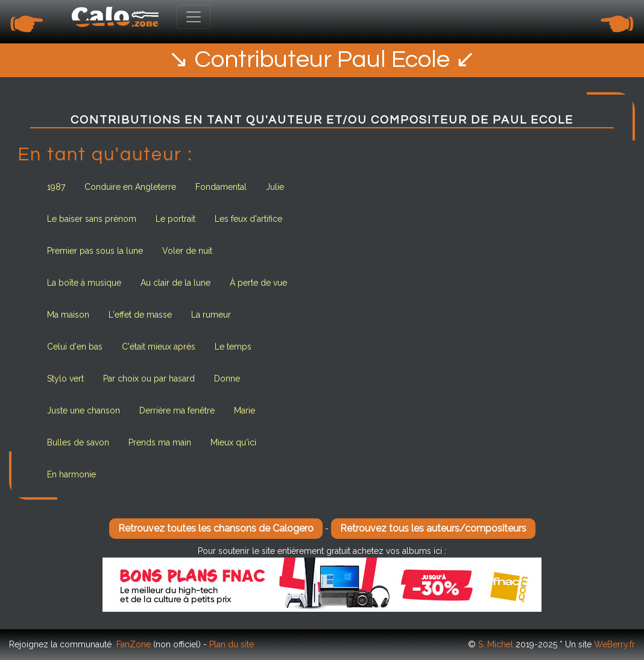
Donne (227, 379)
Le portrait (175, 219)
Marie (245, 410)
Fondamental (221, 187)
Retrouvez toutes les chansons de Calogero (216, 528)
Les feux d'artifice (248, 219)
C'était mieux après (159, 347)
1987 (56, 187)
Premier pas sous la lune (95, 251)
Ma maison (68, 315)
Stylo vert (65, 379)
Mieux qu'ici (233, 442)
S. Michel (496, 644)
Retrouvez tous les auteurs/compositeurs (433, 528)
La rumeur (211, 315)
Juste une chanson (84, 410)
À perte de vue (258, 283)
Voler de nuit (187, 251)
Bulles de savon (78, 442)
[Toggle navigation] (194, 17)
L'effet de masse (140, 315)
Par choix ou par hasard (149, 379)
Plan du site (232, 644)
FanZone (134, 644)
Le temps (233, 347)
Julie (275, 187)
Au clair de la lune (175, 283)
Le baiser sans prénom (92, 219)
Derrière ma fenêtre (177, 410)
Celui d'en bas (75, 347)
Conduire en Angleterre (130, 187)
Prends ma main (160, 442)
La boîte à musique (84, 283)
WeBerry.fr (614, 644)
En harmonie (71, 474)
